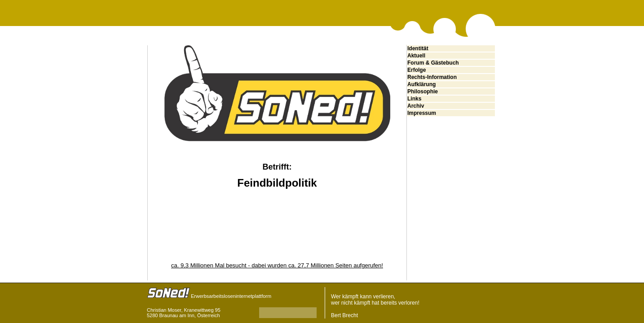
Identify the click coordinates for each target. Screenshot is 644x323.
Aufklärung (421, 84)
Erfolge (417, 70)
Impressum (422, 113)
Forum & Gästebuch (433, 63)
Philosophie (423, 92)
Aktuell (416, 56)
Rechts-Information (432, 77)
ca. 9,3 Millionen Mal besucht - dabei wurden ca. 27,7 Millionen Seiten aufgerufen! (277, 265)
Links (414, 99)
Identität (418, 48)
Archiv (416, 106)
